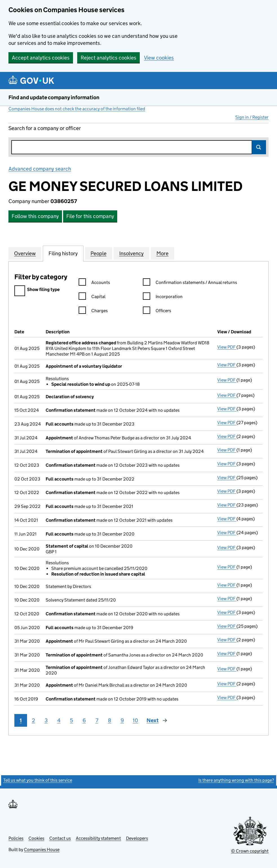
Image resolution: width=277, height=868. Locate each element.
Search (259, 147)
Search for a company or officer (45, 128)
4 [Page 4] (59, 720)
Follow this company (35, 216)
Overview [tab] (25, 253)
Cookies (36, 838)
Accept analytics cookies (41, 58)
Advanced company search (40, 169)
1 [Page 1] (21, 720)
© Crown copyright (250, 851)
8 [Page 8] (110, 720)
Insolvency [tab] (131, 253)
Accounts (94, 283)
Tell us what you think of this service (38, 780)
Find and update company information (54, 97)
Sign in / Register (252, 117)
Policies (16, 838)
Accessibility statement (98, 838)
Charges (93, 311)
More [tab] (162, 253)
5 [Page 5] (71, 720)
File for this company (90, 216)
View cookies (159, 58)
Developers (137, 838)
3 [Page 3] (46, 720)
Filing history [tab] (63, 253)
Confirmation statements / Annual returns (190, 283)
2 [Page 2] (33, 720)
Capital (92, 297)
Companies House (42, 850)
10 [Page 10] (135, 720)
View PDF (227, 347)
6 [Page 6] (84, 720)
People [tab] (98, 253)
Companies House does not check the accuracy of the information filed (77, 109)
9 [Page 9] (122, 720)
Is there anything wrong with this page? (236, 780)
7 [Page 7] (97, 720)
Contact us (60, 838)
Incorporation (163, 297)
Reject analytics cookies (108, 58)
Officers (157, 311)
